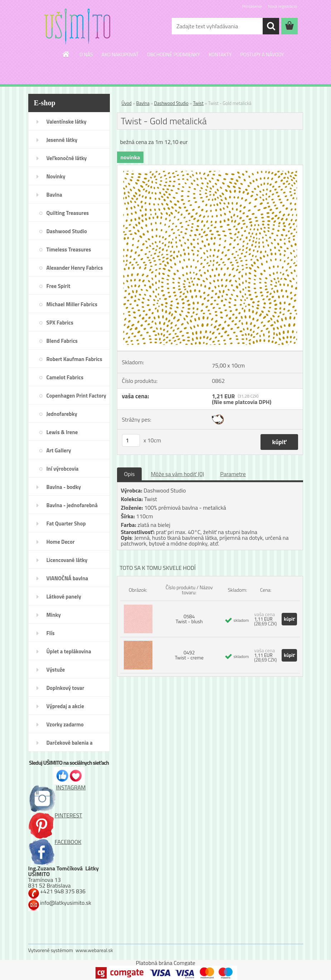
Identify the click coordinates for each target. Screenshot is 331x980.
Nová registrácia (283, 6)
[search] (271, 26)
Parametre (233, 474)
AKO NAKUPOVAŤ (120, 54)
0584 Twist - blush (189, 619)
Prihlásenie (252, 6)
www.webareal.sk (94, 950)
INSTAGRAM (57, 787)
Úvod (127, 103)
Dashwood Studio (171, 103)
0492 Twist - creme (189, 655)
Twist (198, 103)
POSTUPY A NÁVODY (262, 54)
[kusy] (131, 440)
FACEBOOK (55, 842)
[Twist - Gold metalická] (210, 168)
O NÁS (86, 54)
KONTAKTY (220, 54)
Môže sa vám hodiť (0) (177, 474)
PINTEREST (55, 815)
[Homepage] (66, 54)
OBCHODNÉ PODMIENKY (174, 54)
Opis (130, 474)
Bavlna (143, 103)
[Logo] (77, 27)
